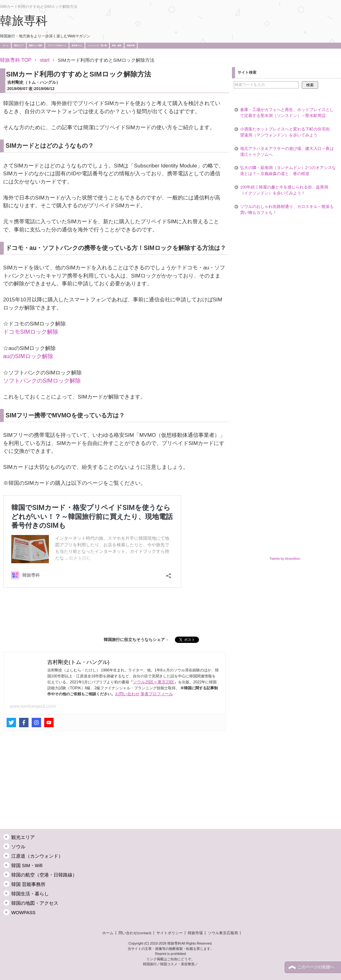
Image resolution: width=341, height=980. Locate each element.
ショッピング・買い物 (97, 45)
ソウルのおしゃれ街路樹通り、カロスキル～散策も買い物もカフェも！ (287, 210)
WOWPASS (23, 913)
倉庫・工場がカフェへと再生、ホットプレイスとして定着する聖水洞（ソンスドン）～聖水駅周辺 (287, 113)
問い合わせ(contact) (135, 933)
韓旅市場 (131, 45)
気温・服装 (117, 45)
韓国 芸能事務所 (28, 884)
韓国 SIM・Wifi (27, 866)
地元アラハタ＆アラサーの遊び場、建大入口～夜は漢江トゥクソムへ (287, 152)
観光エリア (19, 45)
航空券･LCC (77, 45)
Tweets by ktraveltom (285, 559)
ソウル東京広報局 (223, 933)
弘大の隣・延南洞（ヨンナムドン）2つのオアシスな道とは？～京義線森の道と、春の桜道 (288, 171)
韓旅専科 (24, 21)
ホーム (6, 45)
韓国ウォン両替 (35, 45)
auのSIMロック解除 (28, 356)
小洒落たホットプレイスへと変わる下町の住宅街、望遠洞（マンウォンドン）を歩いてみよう (287, 132)
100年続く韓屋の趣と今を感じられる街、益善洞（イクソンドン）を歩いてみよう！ (284, 190)
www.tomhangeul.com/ (33, 706)
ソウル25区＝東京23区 (154, 682)
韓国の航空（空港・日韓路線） (44, 875)
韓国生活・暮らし (30, 894)
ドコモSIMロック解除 (31, 332)
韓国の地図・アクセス (35, 903)
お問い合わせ (127, 694)
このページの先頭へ (316, 967)
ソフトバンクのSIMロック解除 (42, 381)
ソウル (18, 847)
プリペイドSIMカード (57, 45)
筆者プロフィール (157, 694)
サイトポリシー (170, 933)
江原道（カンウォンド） (37, 856)
